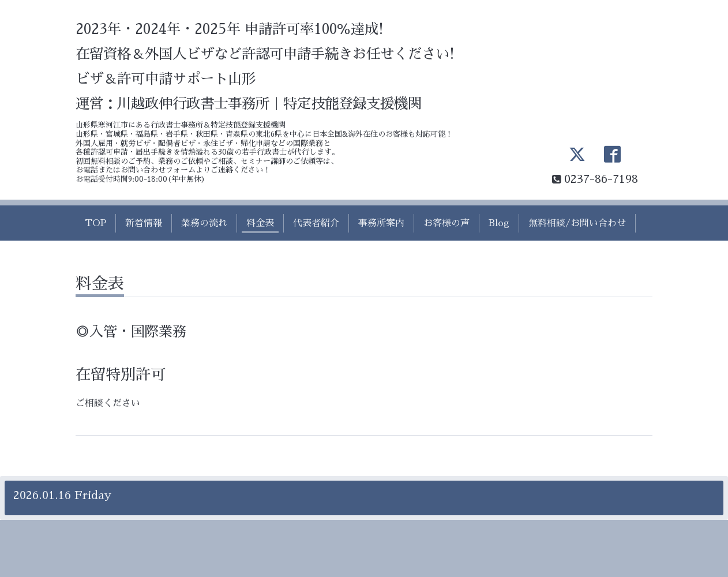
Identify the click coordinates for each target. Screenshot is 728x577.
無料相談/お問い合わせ (577, 223)
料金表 (260, 223)
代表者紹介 (316, 223)
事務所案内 (381, 223)
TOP (95, 223)
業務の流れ (204, 223)
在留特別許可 (121, 374)
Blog (499, 223)
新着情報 (144, 223)
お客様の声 (446, 223)
